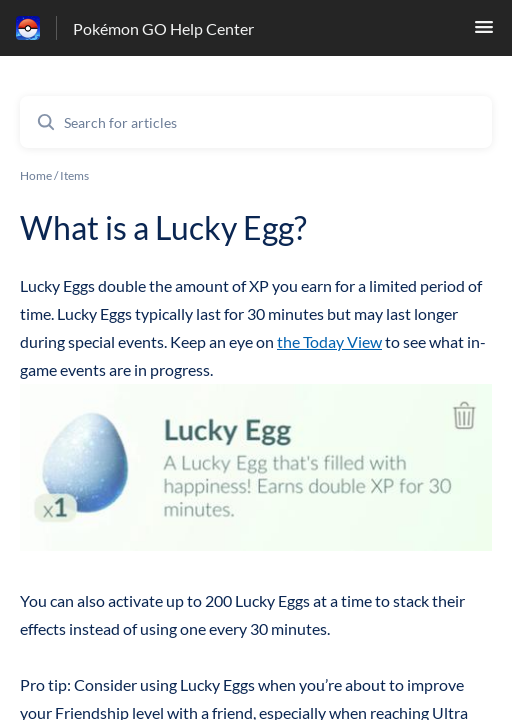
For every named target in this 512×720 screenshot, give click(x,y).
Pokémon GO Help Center (163, 28)
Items (74, 175)
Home (36, 175)
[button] (484, 32)
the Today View (329, 341)
